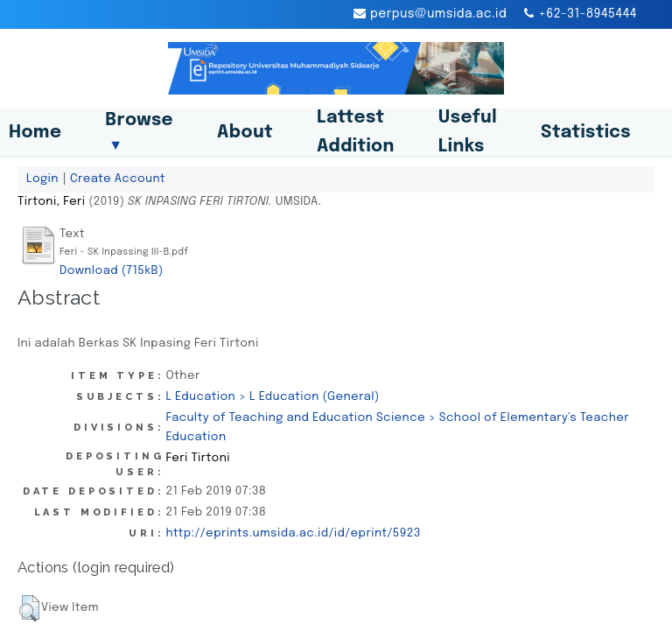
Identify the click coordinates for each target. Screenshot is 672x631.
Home (35, 133)
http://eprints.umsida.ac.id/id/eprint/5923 (293, 533)
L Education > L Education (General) (272, 396)
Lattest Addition (356, 132)
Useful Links (468, 132)
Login (42, 179)
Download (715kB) (112, 270)
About (245, 133)
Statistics (586, 133)
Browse (139, 132)
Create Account (118, 179)
